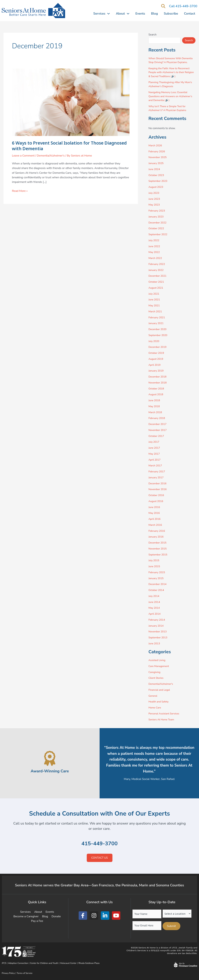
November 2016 (158, 489)
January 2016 (157, 537)
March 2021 (156, 311)
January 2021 (157, 323)
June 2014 (155, 602)
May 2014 (154, 608)
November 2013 (158, 631)
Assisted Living (157, 660)
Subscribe (171, 14)
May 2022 (154, 252)
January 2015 (157, 578)
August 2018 (156, 394)
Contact (190, 14)
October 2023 (157, 175)
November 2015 (158, 549)
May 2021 (154, 305)
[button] (163, 6)
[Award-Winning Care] (50, 758)
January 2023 (157, 217)
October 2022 (157, 228)
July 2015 (154, 560)
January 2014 (157, 626)
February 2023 (157, 211)
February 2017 (157, 471)
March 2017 (156, 465)
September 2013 (159, 637)
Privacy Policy (8, 973)
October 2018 (157, 389)
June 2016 (155, 507)
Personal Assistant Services (165, 714)
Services (102, 14)
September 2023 (159, 181)
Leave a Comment (23, 156)
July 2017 (154, 442)
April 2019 (155, 365)
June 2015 (155, 566)
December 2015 (158, 543)
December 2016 (158, 483)
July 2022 (154, 240)
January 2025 (157, 163)
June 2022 (155, 246)
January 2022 (157, 270)
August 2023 (156, 187)
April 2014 (155, 614)
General (153, 696)
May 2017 (154, 454)
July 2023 (154, 193)
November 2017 (158, 430)
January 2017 (157, 477)
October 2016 (157, 495)
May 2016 (154, 513)
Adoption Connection (18, 963)
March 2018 (156, 412)
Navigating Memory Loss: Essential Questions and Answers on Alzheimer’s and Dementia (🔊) (172, 96)
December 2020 (158, 329)
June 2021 (155, 299)
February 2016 (157, 531)
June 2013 (155, 643)
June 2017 (155, 448)
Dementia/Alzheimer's (51, 156)
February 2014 (157, 620)
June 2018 (155, 400)
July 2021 (154, 294)
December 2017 (158, 424)
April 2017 (155, 460)
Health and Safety (159, 702)
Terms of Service (25, 973)
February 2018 (157, 418)
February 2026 (157, 151)
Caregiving (155, 672)
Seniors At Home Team (162, 719)
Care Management (159, 666)
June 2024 (155, 169)
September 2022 (159, 234)
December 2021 (158, 276)
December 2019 (158, 347)
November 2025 (158, 157)
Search (153, 35)
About (123, 14)
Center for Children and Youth (44, 963)
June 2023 (155, 199)
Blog (155, 14)
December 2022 (158, 223)
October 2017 (157, 436)
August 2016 (156, 501)
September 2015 (159, 555)
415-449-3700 (99, 844)
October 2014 (157, 590)
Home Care (155, 708)
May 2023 (154, 205)
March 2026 (156, 145)
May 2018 (154, 406)
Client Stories (156, 678)
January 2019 (157, 371)
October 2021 (157, 282)
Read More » (20, 191)
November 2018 (158, 383)
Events (140, 14)
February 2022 (157, 264)
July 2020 (154, 341)
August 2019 (156, 359)
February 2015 (157, 572)
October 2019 (157, 353)
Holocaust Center (68, 963)
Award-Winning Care (50, 771)
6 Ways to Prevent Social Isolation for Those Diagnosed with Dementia (60, 146)
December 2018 (158, 377)
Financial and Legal (160, 690)
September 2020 (159, 335)
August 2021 (156, 288)
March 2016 (156, 525)
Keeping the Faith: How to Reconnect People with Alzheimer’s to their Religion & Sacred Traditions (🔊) (170, 72)
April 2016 (155, 519)
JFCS (4, 963)
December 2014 (158, 584)
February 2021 (157, 317)
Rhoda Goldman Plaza (89, 963)
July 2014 (154, 596)
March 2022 (156, 258)
